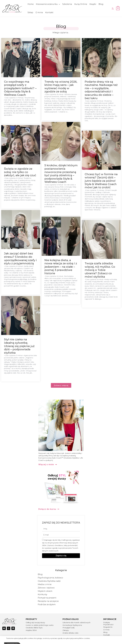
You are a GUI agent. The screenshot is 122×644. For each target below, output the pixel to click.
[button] (48, 465)
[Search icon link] (113, 8)
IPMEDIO (117, 641)
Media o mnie (45, 584)
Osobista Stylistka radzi (49, 581)
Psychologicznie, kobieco (50, 578)
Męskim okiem (45, 591)
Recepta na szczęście (48, 601)
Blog (40, 574)
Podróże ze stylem (47, 604)
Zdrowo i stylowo (46, 588)
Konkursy (42, 594)
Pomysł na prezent (47, 598)
